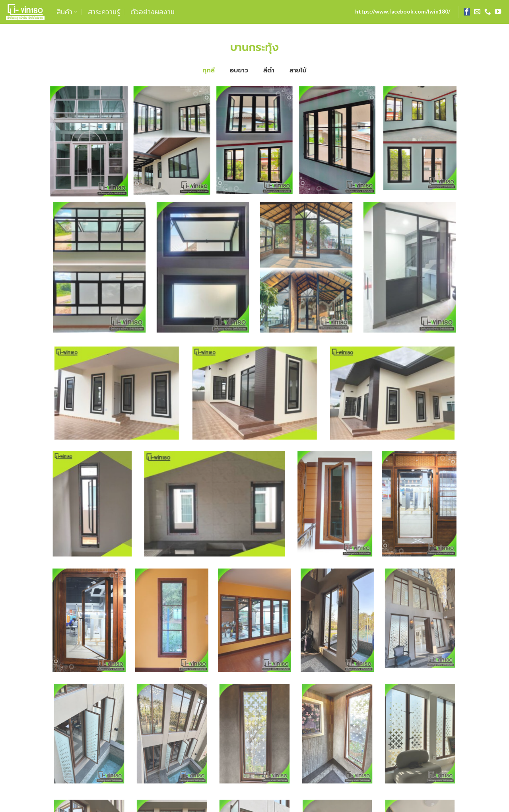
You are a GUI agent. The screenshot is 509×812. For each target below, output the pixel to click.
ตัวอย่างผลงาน (153, 12)
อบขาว (239, 70)
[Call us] (488, 12)
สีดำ (269, 70)
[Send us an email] (477, 12)
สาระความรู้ (104, 12)
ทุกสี (209, 70)
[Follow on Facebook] (467, 12)
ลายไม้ (298, 70)
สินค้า (67, 12)
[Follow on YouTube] (498, 12)
